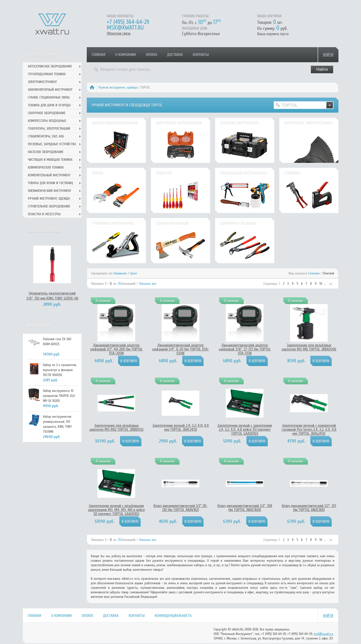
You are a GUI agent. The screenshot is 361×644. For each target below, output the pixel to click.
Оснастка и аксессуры (44, 214)
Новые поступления (44, 231)
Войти (328, 55)
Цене (133, 273)
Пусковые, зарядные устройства (52, 144)
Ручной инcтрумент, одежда (118, 87)
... (325, 284)
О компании (126, 55)
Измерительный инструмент (49, 175)
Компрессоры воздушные (47, 121)
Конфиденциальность (173, 616)
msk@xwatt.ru (125, 28)
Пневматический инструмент (50, 191)
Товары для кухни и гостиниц (51, 183)
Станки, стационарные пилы (49, 97)
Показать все (148, 284)
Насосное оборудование (46, 152)
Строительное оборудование (49, 206)
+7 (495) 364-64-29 (128, 22)
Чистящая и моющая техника (50, 160)
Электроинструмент (42, 82)
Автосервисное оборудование (50, 66)
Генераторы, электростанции (49, 129)
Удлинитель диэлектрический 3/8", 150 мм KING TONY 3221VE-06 (52, 296)
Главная (99, 55)
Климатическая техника (46, 167)
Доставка (175, 55)
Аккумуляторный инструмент (50, 90)
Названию (120, 273)
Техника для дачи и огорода (49, 105)
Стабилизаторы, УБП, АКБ (46, 136)
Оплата (152, 55)
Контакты (201, 55)
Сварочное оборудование (47, 113)
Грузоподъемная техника (47, 74)
